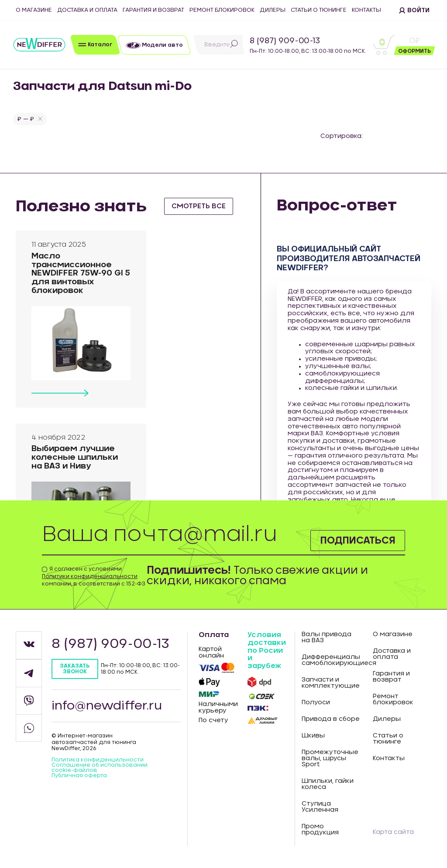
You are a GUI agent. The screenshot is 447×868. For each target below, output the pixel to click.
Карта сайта (393, 832)
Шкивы (313, 736)
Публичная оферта (79, 775)
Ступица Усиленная (320, 807)
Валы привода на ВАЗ (327, 637)
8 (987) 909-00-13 (285, 41)
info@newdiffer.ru (107, 706)
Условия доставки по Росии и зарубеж (267, 650)
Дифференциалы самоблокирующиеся (331, 660)
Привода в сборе (331, 719)
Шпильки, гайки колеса (328, 784)
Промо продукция (320, 830)
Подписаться (353, 540)
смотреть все (200, 206)
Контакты (366, 10)
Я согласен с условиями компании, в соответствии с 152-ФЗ (94, 576)
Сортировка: (342, 136)
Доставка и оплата (87, 10)
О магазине (34, 10)
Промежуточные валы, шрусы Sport (330, 758)
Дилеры (273, 10)
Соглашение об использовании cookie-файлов (100, 768)
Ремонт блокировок (222, 10)
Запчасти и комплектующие (331, 683)
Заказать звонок (75, 669)
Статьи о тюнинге (319, 10)
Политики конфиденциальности (90, 576)
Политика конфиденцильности (98, 760)
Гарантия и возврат (153, 10)
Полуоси (316, 703)
